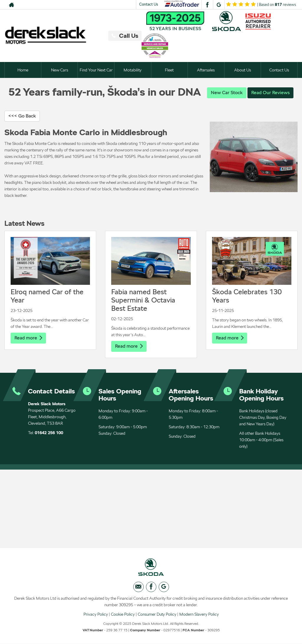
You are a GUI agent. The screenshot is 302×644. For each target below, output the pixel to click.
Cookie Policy (123, 614)
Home (23, 70)
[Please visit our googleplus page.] (219, 5)
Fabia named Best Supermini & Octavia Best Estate (143, 300)
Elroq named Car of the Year (47, 296)
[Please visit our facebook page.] (207, 5)
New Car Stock (227, 93)
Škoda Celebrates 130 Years (247, 296)
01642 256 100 (49, 433)
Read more (28, 338)
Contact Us (149, 4)
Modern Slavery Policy (199, 614)
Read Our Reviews (270, 93)
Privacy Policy (96, 614)
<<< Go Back (22, 116)
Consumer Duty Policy (157, 614)
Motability (133, 70)
